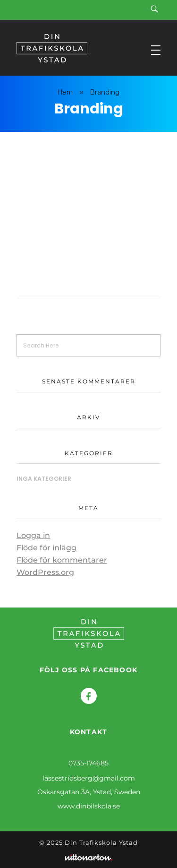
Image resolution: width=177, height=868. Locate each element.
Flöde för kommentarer (62, 560)
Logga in (33, 535)
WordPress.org (45, 572)
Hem (65, 92)
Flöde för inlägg (46, 548)
